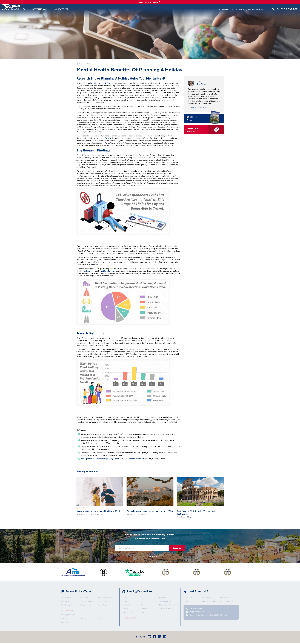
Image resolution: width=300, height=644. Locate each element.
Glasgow (65, 622)
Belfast (64, 619)
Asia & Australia (166, 609)
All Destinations (130, 618)
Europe (163, 597)
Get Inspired (224, 9)
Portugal (144, 597)
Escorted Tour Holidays (88, 601)
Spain (143, 605)
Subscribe (176, 548)
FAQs (186, 601)
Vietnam (144, 609)
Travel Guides (207, 597)
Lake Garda (127, 605)
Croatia (125, 609)
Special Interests (82, 508)
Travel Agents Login (209, 601)
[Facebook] (155, 637)
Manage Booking (226, 597)
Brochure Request (227, 601)
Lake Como (145, 612)
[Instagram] (160, 637)
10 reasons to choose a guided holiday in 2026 (98, 511)
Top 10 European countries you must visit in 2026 (150, 511)
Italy (124, 597)
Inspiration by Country (135, 508)
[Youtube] (150, 637)
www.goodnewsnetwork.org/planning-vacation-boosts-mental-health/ (112, 459)
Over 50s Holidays (105, 601)
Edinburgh (83, 619)
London (101, 619)
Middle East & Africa (168, 605)
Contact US (188, 597)
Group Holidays (85, 605)
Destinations (41, 9)
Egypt (143, 601)
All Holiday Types (69, 610)
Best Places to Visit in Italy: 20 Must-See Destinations (196, 512)
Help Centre (238, 9)
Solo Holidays (66, 597)
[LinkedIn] (165, 637)
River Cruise (84, 597)
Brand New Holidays (105, 597)
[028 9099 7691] (288, 10)
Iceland (125, 601)
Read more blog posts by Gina (199, 107)
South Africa (127, 612)
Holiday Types (63, 9)
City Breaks (65, 601)
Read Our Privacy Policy (150, 556)
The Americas (165, 601)
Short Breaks (103, 605)
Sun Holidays (66, 605)
